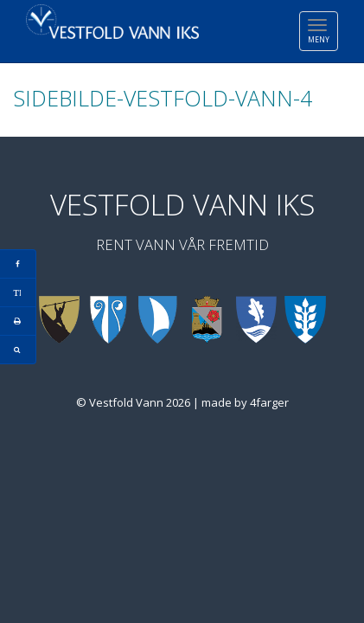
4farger (269, 402)
